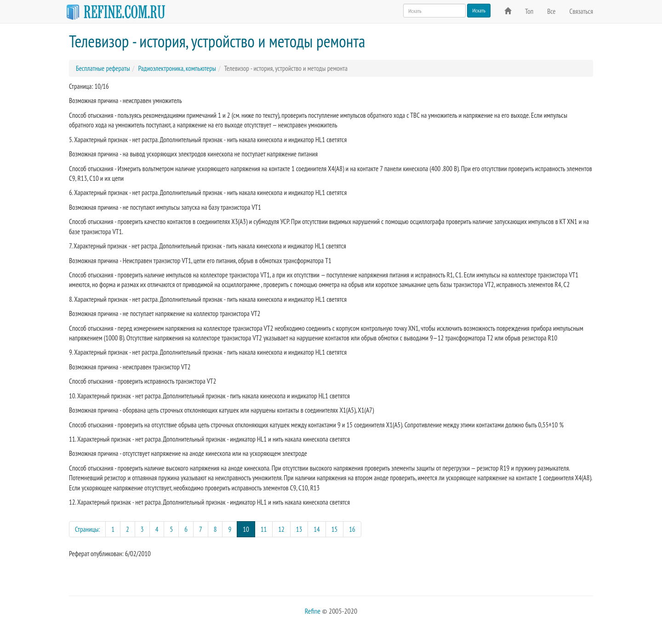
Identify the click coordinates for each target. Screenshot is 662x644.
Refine (313, 611)
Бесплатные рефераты (103, 68)
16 (352, 529)
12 (281, 529)
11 (264, 529)
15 (335, 529)
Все (551, 11)
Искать (479, 10)
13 (299, 529)
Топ (529, 11)
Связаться (581, 11)
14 (317, 529)
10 (249, 529)
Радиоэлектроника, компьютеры (177, 68)
